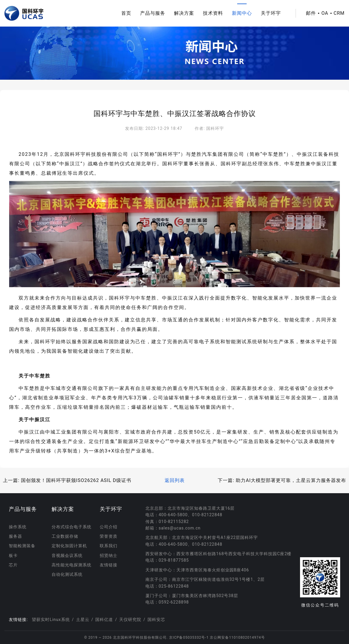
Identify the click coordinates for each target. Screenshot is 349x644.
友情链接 (109, 565)
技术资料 (213, 13)
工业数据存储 (65, 536)
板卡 (13, 555)
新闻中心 (242, 13)
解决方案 (184, 13)
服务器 (15, 536)
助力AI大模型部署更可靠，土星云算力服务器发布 (291, 480)
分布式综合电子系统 (72, 527)
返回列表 (175, 480)
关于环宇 (271, 13)
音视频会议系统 (67, 555)
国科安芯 (156, 620)
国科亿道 (104, 620)
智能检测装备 (22, 546)
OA (325, 13)
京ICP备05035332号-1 (190, 638)
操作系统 (18, 527)
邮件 (311, 13)
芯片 (13, 565)
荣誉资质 (109, 536)
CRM (339, 13)
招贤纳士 (109, 555)
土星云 (83, 620)
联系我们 (109, 546)
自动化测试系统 (67, 574)
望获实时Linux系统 (51, 620)
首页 (126, 13)
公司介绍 (109, 527)
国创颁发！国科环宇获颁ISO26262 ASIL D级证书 (76, 480)
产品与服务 (153, 13)
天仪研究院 (130, 620)
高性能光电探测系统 (72, 565)
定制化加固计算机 (69, 546)
